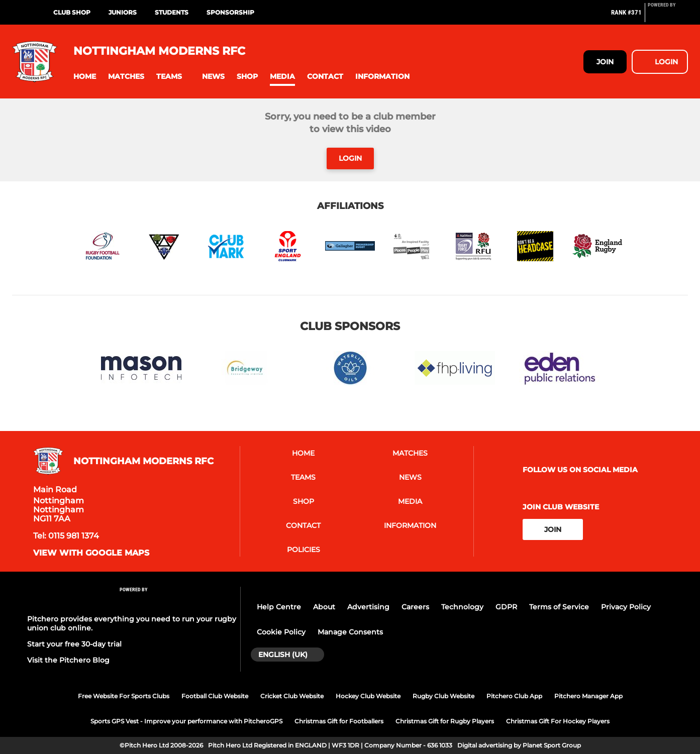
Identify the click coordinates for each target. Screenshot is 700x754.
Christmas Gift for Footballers (339, 721)
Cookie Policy (281, 632)
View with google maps (91, 553)
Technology (462, 607)
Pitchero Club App (514, 696)
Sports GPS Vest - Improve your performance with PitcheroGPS (186, 721)
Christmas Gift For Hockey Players (558, 721)
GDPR (506, 607)
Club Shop (72, 12)
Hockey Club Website (368, 696)
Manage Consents (350, 632)
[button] (85, 77)
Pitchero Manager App (588, 696)
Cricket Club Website (292, 696)
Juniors (123, 12)
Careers (415, 607)
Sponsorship (230, 12)
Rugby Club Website (443, 696)
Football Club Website (215, 696)
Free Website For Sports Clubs (124, 696)
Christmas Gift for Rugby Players (445, 721)
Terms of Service (559, 607)
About (324, 607)
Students (172, 12)
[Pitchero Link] (668, 17)
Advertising (368, 607)
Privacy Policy (626, 607)
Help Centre (279, 607)
